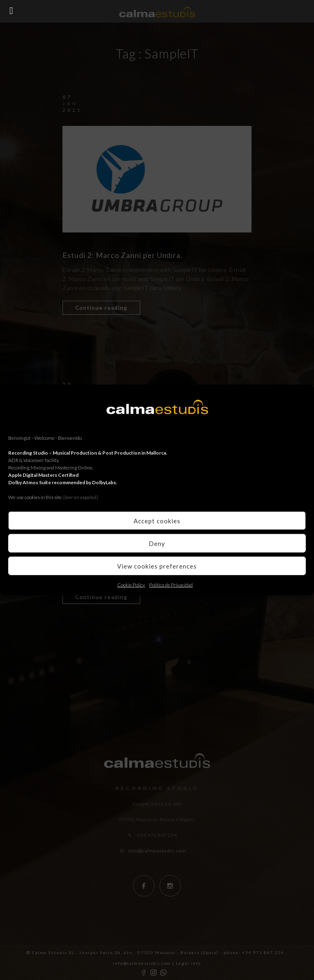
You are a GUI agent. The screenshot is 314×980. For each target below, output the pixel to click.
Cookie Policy (131, 585)
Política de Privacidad (171, 585)
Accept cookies (157, 520)
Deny (157, 543)
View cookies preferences (157, 566)
